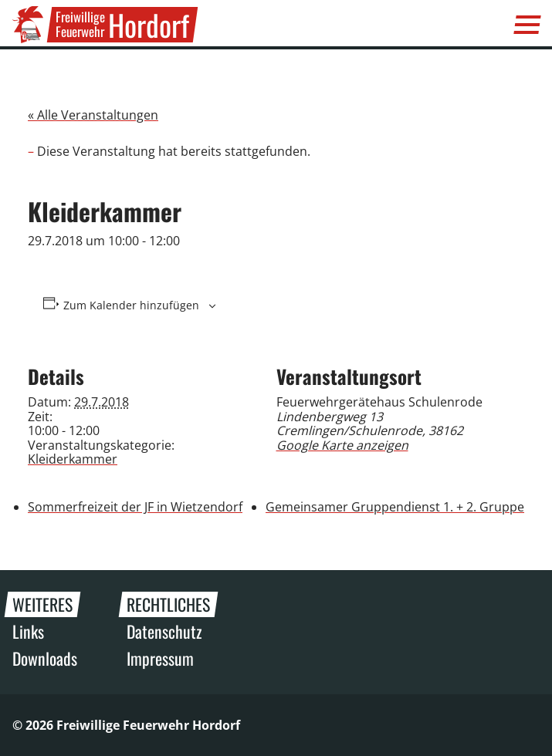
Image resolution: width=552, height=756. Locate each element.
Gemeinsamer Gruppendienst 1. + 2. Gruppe (395, 507)
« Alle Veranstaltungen (93, 115)
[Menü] (527, 25)
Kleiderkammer (73, 459)
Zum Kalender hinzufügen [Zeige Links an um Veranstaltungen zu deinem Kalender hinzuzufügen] (131, 305)
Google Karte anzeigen (342, 445)
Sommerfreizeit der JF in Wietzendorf (135, 507)
